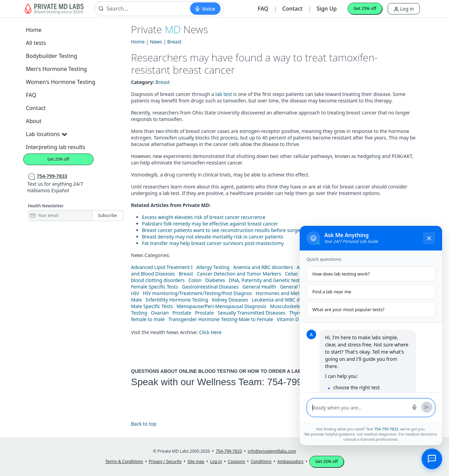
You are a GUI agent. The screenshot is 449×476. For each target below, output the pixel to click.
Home (34, 30)
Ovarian (160, 313)
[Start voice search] (205, 9)
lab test (224, 94)
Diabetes (215, 280)
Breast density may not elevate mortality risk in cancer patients (213, 237)
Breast (174, 42)
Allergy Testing (213, 267)
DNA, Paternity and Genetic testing (268, 280)
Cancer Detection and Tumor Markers (239, 274)
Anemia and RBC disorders (263, 267)
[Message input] (360, 408)
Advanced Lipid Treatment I (162, 267)
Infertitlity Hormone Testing (177, 300)
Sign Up (327, 9)
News (156, 42)
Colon (195, 280)
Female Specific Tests (155, 287)
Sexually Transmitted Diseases (251, 313)
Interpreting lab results (56, 147)
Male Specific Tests (152, 306)
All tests (36, 43)
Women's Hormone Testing (61, 82)
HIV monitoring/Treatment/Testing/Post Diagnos (197, 293)
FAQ (263, 9)
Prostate (182, 313)
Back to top (144, 424)
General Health (259, 287)
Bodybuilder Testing (52, 56)
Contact (292, 9)
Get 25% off (365, 8)
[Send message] (427, 407)
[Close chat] (429, 238)
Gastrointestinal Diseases (210, 287)
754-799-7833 (297, 382)
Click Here (210, 332)
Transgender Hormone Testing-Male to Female (221, 319)
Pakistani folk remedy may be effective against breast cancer (210, 224)
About (34, 121)
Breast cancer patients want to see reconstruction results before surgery (223, 230)
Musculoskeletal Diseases (299, 306)
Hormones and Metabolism (286, 293)
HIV (135, 293)
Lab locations (47, 134)
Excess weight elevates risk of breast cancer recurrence (204, 217)
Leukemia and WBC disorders (285, 300)
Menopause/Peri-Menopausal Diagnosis (222, 306)
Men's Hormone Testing (57, 69)
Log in (404, 9)
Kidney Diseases (230, 300)
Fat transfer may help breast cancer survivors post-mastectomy (213, 243)
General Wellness (299, 287)
